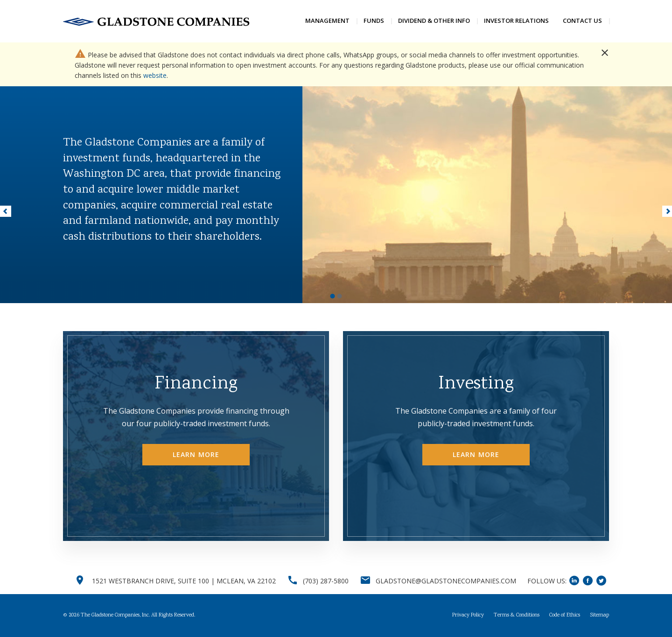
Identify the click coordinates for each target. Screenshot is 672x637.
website (155, 75)
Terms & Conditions (517, 616)
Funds (374, 21)
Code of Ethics (565, 616)
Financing (196, 384)
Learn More (196, 454)
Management (327, 21)
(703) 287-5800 (326, 581)
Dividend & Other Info (434, 21)
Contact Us (582, 21)
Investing (476, 384)
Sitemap (599, 616)
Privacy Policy (468, 616)
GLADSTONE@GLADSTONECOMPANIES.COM (446, 581)
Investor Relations (516, 21)
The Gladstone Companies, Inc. (115, 615)
